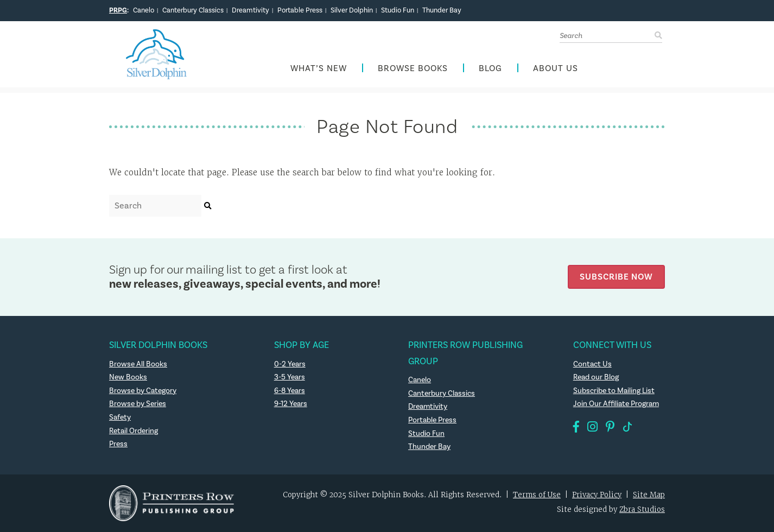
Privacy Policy (597, 495)
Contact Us (592, 364)
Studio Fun (398, 10)
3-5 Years (290, 377)
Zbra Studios (642, 509)
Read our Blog (596, 377)
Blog (490, 69)
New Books (128, 377)
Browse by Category (143, 391)
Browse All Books (138, 364)
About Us (556, 69)
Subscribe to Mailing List (614, 391)
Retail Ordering (134, 431)
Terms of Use (537, 495)
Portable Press (300, 10)
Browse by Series (138, 404)
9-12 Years (291, 404)
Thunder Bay (442, 10)
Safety (120, 417)
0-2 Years (290, 364)
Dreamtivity (250, 10)
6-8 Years (290, 391)
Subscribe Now (616, 277)
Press (118, 444)
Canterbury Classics (193, 10)
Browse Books (413, 69)
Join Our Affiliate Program (616, 404)
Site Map (649, 495)
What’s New (319, 69)
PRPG (118, 10)
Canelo (144, 10)
